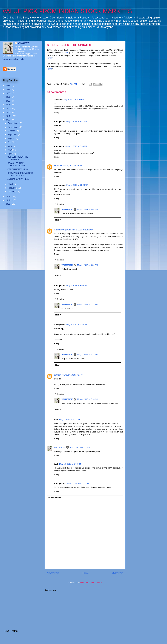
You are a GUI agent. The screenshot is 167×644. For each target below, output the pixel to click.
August (11, 138)
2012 (8, 196)
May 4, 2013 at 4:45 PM (87, 209)
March (11, 184)
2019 (8, 97)
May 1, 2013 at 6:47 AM (74, 99)
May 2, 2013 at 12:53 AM (82, 230)
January (12, 192)
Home (86, 573)
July (10, 142)
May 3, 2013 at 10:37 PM (73, 375)
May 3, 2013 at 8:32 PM (77, 325)
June (10, 146)
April (10, 154)
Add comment (55, 498)
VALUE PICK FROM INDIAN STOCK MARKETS (67, 11)
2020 (8, 93)
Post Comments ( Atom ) (91, 583)
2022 (8, 86)
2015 (8, 112)
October (12, 131)
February (12, 188)
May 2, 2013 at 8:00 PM (87, 265)
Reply (57, 113)
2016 (8, 108)
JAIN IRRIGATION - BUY (18, 179)
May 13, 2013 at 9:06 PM (70, 464)
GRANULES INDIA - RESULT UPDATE (16, 164)
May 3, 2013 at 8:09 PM (77, 285)
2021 (8, 89)
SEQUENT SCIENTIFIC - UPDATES (69, 45)
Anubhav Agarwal (62, 230)
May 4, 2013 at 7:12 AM (87, 304)
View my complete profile (13, 59)
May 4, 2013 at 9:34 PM (70, 420)
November (13, 127)
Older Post (118, 573)
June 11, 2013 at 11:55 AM (78, 483)
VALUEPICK (67, 209)
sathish (58, 375)
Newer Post (53, 573)
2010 (8, 204)
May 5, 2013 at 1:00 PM (80, 447)
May (10, 150)
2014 (8, 116)
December (13, 123)
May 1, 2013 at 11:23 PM (77, 185)
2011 (8, 200)
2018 (8, 101)
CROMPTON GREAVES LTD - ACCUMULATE (20, 174)
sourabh (58, 166)
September (13, 135)
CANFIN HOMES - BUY (18, 169)
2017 (8, 105)
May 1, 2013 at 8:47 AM (77, 121)
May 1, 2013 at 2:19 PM (73, 166)
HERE (66, 53)
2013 (8, 120)
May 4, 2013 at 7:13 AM (87, 399)
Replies (60, 204)
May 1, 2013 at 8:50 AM (77, 146)
